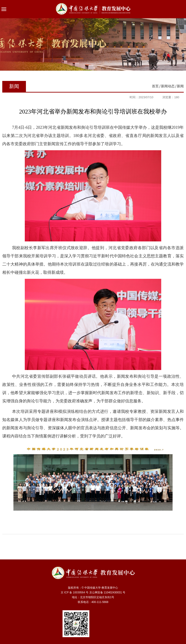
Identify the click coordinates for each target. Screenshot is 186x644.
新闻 (180, 86)
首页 (155, 86)
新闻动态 (168, 86)
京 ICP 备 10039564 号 (75, 592)
